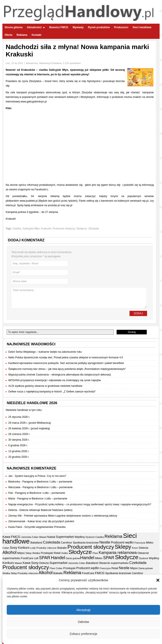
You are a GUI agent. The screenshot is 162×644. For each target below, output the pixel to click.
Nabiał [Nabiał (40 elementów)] (51, 537)
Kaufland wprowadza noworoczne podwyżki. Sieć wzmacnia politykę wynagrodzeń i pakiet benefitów (66, 363)
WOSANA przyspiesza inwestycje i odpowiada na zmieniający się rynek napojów (55, 380)
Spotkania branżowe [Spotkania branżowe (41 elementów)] (86, 543)
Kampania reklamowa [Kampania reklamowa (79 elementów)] (118, 553)
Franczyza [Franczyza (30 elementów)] (140, 543)
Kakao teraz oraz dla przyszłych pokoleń (51, 521)
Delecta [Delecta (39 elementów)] (144, 548)
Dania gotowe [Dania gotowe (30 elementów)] (73, 558)
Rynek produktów (99, 27)
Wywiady (78, 27)
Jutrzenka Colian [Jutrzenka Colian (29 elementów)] (30, 537)
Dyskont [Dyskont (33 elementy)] (90, 537)
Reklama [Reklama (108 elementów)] (113, 536)
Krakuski (46, 229)
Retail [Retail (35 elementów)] (57, 553)
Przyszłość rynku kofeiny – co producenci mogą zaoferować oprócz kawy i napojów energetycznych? (93, 504)
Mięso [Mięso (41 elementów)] (21, 553)
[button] (158, 580)
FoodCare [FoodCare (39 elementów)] (27, 558)
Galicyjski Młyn (31, 229)
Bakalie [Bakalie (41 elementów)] (62, 548)
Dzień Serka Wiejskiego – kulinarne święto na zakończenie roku (45, 352)
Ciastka (17, 229)
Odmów (83, 622)
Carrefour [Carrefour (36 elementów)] (66, 543)
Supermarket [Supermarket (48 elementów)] (65, 537)
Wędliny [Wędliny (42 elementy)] (80, 537)
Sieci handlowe (142, 27)
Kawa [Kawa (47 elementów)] (6, 537)
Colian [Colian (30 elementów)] (6, 548)
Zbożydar (94, 229)
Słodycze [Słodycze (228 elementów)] (80, 552)
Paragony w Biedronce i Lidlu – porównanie (47, 482)
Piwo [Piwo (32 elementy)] (95, 553)
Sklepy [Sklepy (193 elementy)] (123, 547)
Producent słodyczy (64, 229)
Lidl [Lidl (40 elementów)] (36, 558)
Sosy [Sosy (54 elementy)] (13, 548)
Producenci (121, 27)
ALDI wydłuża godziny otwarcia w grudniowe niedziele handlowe (45, 386)
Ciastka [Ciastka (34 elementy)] (100, 537)
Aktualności (36, 27)
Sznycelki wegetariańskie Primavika (45, 527)
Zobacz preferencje (83, 634)
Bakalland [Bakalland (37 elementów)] (36, 543)
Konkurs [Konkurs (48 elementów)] (24, 548)
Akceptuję (83, 610)
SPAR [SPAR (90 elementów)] (45, 558)
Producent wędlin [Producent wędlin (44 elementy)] (122, 543)
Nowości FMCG (59, 27)
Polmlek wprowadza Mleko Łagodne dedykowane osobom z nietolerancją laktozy (71, 516)
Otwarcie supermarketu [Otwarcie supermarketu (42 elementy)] (113, 563)
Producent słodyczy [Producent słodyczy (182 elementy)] (91, 547)
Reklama (22, 35)
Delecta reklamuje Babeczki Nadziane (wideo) (46, 510)
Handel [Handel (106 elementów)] (58, 558)
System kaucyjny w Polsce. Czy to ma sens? (40, 476)
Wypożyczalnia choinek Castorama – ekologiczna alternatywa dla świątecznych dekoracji (59, 375)
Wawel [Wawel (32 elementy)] (43, 537)
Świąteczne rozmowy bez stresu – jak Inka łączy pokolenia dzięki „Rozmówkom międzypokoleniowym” (67, 369)
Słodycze (82, 229)
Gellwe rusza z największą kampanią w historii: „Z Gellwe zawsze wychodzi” (52, 392)
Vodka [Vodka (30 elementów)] (65, 553)
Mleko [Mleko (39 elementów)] (150, 543)
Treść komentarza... (79, 298)
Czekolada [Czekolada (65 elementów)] (51, 542)
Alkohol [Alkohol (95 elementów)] (9, 552)
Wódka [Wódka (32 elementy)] (36, 553)
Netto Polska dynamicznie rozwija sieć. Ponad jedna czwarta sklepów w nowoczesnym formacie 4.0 (66, 357)
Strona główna (14, 27)
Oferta (8, 35)
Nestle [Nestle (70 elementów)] (105, 542)
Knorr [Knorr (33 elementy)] (135, 548)
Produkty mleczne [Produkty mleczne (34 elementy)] (46, 548)
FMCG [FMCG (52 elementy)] (16, 537)
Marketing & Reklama (50, 63)
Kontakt (36, 35)
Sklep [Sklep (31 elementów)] (29, 553)
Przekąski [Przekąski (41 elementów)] (47, 553)
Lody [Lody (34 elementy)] (33, 548)
